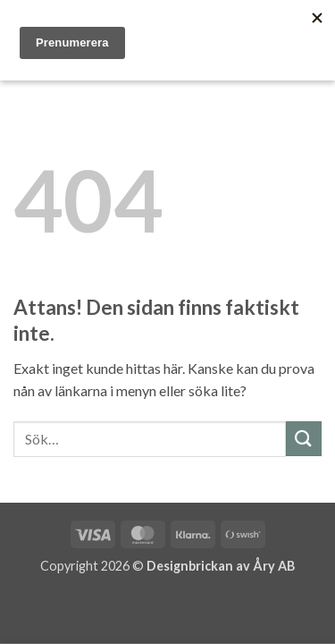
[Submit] (304, 439)
